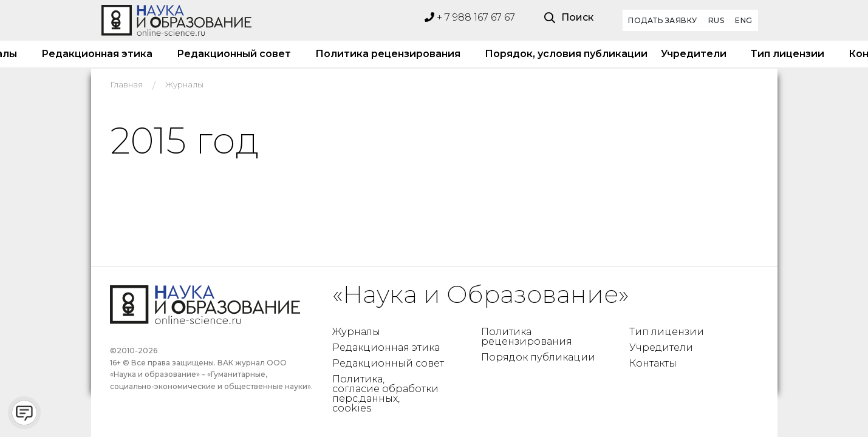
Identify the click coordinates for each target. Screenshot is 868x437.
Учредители (694, 54)
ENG (744, 20)
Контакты (653, 363)
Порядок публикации (538, 357)
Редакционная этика (97, 54)
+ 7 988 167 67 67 (470, 17)
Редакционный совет (234, 54)
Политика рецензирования (388, 54)
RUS (716, 20)
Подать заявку (663, 20)
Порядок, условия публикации (561, 54)
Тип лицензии (788, 54)
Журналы (356, 332)
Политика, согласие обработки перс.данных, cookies (385, 394)
